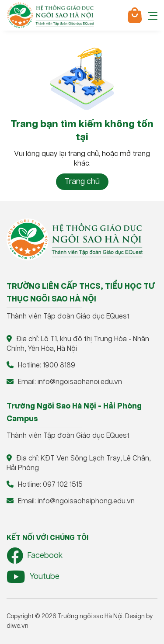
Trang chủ (82, 182)
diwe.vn (17, 626)
